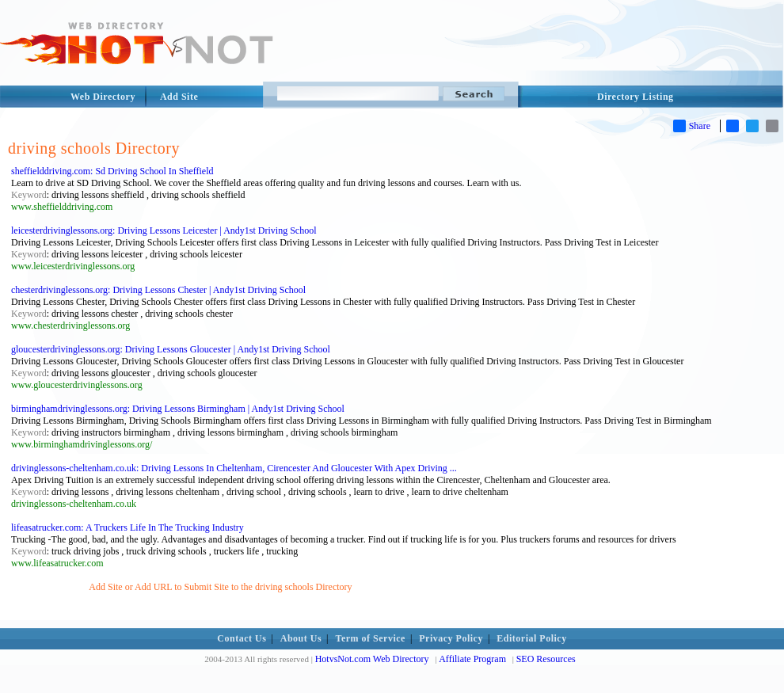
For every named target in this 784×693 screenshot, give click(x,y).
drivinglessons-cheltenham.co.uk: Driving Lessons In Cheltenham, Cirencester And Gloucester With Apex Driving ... (234, 468)
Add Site (179, 97)
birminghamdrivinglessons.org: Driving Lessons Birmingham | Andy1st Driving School (178, 409)
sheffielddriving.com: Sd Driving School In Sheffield (112, 171)
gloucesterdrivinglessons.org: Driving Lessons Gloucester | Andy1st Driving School (171, 349)
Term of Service (371, 638)
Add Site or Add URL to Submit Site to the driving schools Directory (220, 587)
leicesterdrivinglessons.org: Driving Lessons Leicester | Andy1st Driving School (164, 230)
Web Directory (103, 97)
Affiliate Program (472, 659)
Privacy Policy (451, 638)
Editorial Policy (531, 638)
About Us (301, 638)
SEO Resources (546, 659)
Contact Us (242, 638)
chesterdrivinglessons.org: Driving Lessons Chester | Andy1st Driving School (158, 290)
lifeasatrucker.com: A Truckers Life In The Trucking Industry (127, 527)
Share (692, 126)
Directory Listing (636, 97)
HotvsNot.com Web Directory (372, 659)
